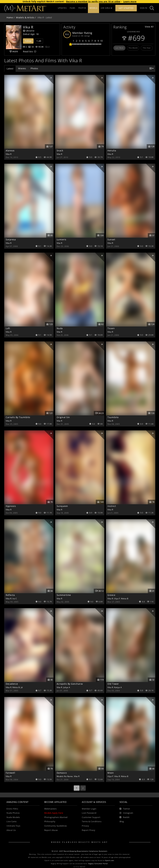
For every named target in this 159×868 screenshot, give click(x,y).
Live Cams (12, 822)
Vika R (9, 154)
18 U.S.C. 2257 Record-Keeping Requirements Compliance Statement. (80, 851)
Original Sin (63, 417)
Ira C (15, 598)
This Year (147, 48)
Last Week (119, 48)
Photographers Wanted (56, 817)
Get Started (126, 8)
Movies (22, 68)
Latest (10, 69)
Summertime (64, 595)
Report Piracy (89, 830)
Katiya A (118, 687)
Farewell (10, 773)
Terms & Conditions (92, 822)
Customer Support (91, 817)
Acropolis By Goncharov (70, 684)
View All (149, 27)
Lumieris (61, 239)
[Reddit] (125, 817)
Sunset (111, 239)
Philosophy (50, 822)
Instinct (112, 506)
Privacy (85, 826)
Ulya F (117, 598)
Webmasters (50, 809)
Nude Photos (13, 813)
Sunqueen (62, 506)
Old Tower (113, 684)
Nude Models (13, 817)
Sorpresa (11, 239)
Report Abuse (51, 830)
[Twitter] (125, 809)
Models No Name (65, 776)
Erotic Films (12, 809)
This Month (133, 48)
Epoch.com (110, 860)
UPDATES (62, 8)
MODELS (93, 8)
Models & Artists (25, 17)
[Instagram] (126, 813)
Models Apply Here (54, 813)
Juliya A (67, 687)
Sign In (144, 8)
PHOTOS (82, 8)
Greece (111, 595)
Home (10, 17)
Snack (60, 151)
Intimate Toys (13, 826)
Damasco (62, 773)
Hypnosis (11, 506)
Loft (8, 328)
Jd (22, 687)
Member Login (89, 809)
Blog (122, 822)
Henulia (112, 151)
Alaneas (10, 151)
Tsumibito (113, 417)
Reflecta (10, 595)
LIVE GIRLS (107, 8)
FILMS (73, 8)
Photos (34, 68)
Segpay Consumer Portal (98, 864)
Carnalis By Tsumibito (18, 417)
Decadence (12, 684)
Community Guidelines (56, 826)
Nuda (60, 328)
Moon (111, 773)
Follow (28, 41)
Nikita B (125, 598)
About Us (11, 830)
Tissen (111, 328)
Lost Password (89, 813)
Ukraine (29, 31)
